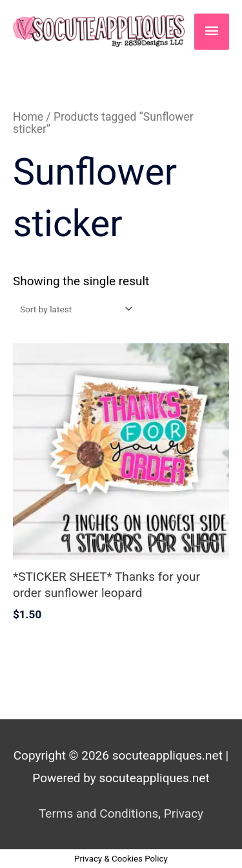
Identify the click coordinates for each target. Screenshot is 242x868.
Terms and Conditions (98, 813)
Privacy (184, 813)
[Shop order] (74, 309)
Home (28, 117)
